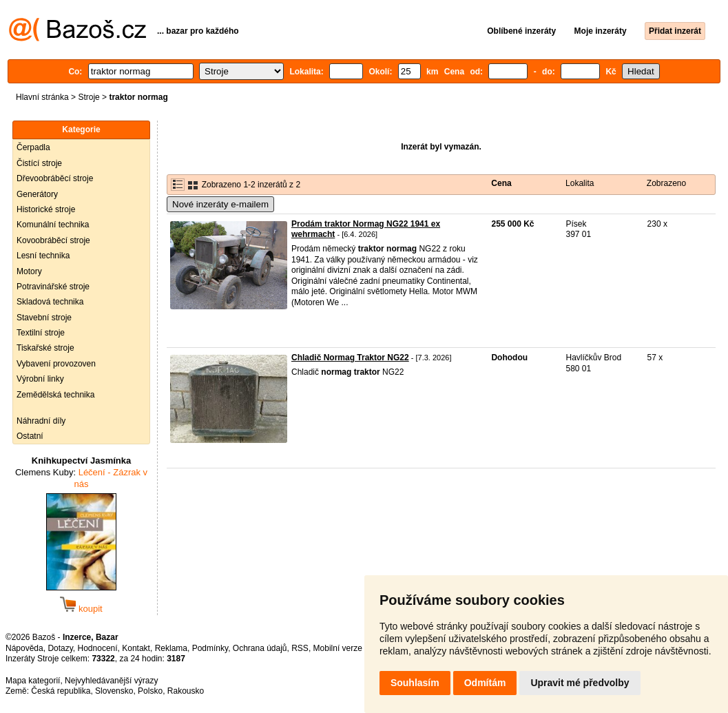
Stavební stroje (44, 318)
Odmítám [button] (485, 683)
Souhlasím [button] (415, 683)
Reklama (171, 648)
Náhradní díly (41, 421)
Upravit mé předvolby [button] (580, 683)
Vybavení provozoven (56, 364)
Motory (29, 271)
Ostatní (30, 436)
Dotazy (60, 648)
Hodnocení (98, 648)
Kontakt (136, 648)
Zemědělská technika (55, 395)
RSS (300, 648)
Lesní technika (43, 256)
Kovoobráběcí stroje (53, 240)
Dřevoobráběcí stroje (55, 178)
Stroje (89, 97)
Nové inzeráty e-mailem (220, 204)
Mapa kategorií (33, 681)
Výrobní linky (40, 379)
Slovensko (114, 691)
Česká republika (61, 691)
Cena (501, 183)
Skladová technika (50, 302)
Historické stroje (46, 209)
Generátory (37, 194)
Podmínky (210, 648)
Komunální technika (53, 225)
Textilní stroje (41, 333)
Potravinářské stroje (53, 287)
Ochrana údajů (260, 648)
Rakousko (186, 691)
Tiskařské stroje (45, 348)
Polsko (150, 691)
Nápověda (24, 648)
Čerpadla (33, 147)
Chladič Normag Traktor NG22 (350, 358)
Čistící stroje (39, 163)
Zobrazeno (666, 183)
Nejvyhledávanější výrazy (111, 681)
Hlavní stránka (42, 97)
